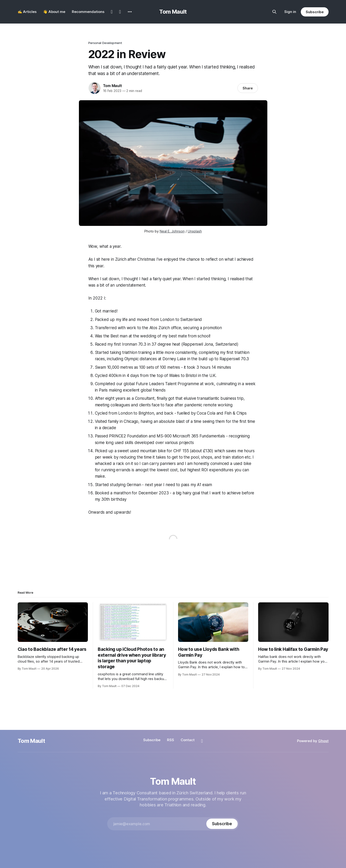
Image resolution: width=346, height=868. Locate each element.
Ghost (323, 741)
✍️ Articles (27, 12)
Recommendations (88, 12)
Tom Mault (173, 12)
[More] (130, 12)
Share (248, 88)
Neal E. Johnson (172, 231)
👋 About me (54, 12)
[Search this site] (274, 12)
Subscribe (315, 12)
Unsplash (195, 231)
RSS (171, 740)
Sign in (290, 12)
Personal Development (105, 43)
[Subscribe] (222, 824)
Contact (188, 740)
